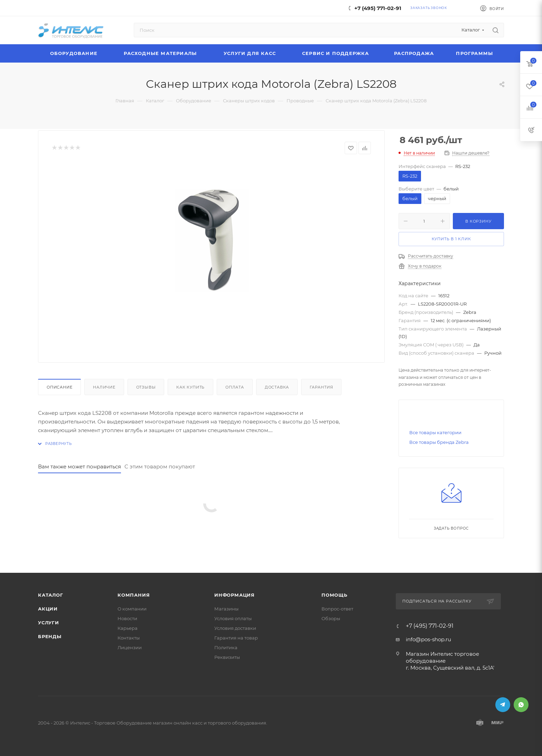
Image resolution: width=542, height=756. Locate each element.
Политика (226, 647)
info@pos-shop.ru (428, 639)
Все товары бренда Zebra (439, 442)
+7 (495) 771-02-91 (378, 8)
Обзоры (331, 618)
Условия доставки (235, 628)
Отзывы (146, 387)
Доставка (277, 387)
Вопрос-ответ (337, 609)
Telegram (503, 705)
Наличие (104, 387)
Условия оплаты (233, 618)
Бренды (50, 636)
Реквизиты (227, 657)
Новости (127, 618)
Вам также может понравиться (80, 466)
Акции (48, 609)
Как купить (190, 387)
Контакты (129, 638)
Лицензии (130, 647)
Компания (134, 595)
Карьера (128, 628)
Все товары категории (435, 432)
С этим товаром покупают (160, 466)
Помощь (334, 595)
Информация (235, 595)
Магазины (226, 609)
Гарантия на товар (236, 638)
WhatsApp (521, 705)
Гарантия (321, 387)
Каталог (51, 595)
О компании (132, 609)
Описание (59, 387)
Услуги (49, 623)
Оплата (235, 387)
